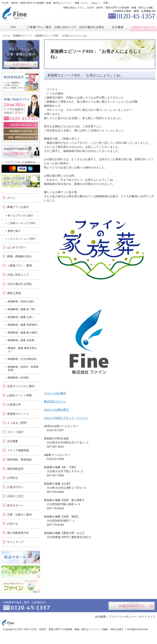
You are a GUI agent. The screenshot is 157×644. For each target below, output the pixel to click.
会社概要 (13, 441)
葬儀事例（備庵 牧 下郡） (23, 309)
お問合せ (13, 478)
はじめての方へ (17, 247)
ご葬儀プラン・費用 (19, 266)
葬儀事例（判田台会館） (22, 301)
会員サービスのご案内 (21, 386)
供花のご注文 (15, 496)
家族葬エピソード (18, 414)
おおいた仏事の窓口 (56, 410)
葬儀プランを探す (18, 207)
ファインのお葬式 (55, 393)
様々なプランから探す (21, 215)
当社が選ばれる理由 (19, 284)
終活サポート (15, 505)
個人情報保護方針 (18, 533)
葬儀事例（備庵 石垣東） (22, 340)
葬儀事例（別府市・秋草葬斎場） (23, 368)
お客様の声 (14, 405)
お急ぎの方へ (15, 487)
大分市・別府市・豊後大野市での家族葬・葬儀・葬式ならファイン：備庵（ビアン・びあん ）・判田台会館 (58, 3)
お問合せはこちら (132, 606)
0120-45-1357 (132, 14)
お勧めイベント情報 (19, 395)
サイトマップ (15, 542)
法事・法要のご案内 (19, 515)
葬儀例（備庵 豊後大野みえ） (22, 350)
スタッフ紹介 (15, 432)
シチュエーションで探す (22, 239)
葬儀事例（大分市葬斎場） (23, 359)
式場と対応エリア (18, 275)
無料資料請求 (15, 469)
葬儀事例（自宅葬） (19, 378)
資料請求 (126, 3)
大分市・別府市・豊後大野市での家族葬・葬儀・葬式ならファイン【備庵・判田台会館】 (77, 629)
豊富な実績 (14, 293)
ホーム (11, 198)
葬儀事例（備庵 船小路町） (24, 333)
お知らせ (13, 524)
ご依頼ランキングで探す (22, 223)
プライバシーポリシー (122, 617)
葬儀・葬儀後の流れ (19, 256)
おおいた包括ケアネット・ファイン (66, 418)
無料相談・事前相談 (19, 460)
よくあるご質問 (17, 423)
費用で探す (14, 231)
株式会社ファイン (55, 401)
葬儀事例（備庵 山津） (21, 317)
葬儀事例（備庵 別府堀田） (24, 325)
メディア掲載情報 (18, 450)
